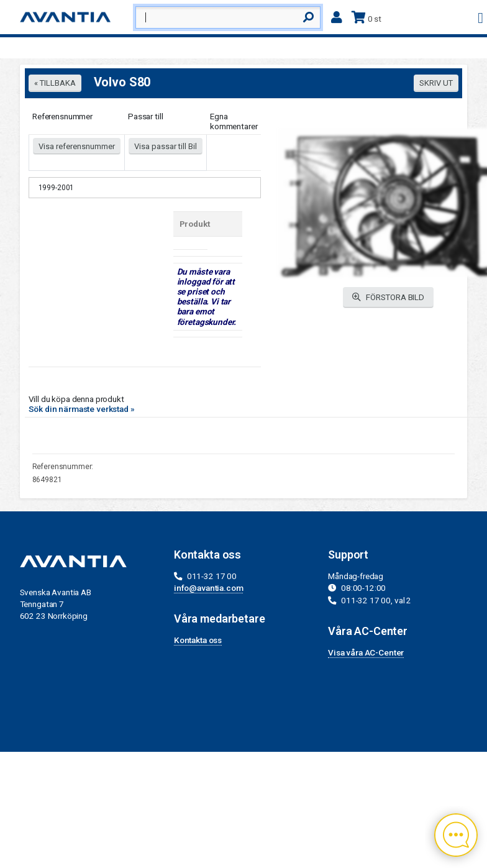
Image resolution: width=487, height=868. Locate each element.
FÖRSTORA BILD (388, 297)
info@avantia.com (209, 588)
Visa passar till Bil (166, 146)
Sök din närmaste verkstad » (82, 409)
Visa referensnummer (77, 146)
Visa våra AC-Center (366, 652)
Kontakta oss (198, 640)
